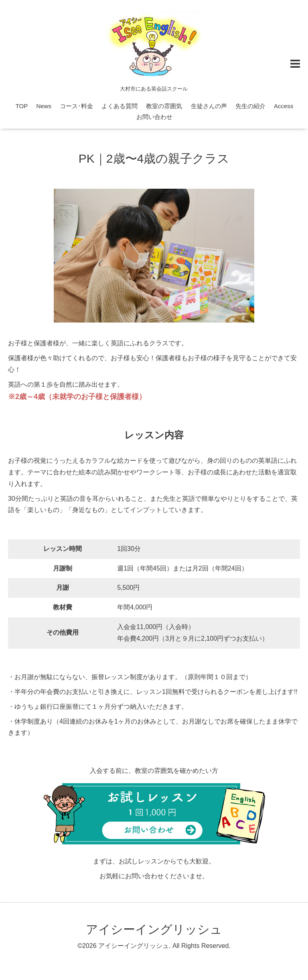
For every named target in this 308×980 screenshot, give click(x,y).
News (44, 106)
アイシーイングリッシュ (154, 929)
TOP (22, 106)
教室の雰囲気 (164, 106)
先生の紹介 (250, 106)
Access (284, 106)
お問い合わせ (154, 117)
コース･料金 (76, 106)
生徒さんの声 (209, 106)
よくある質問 (120, 106)
